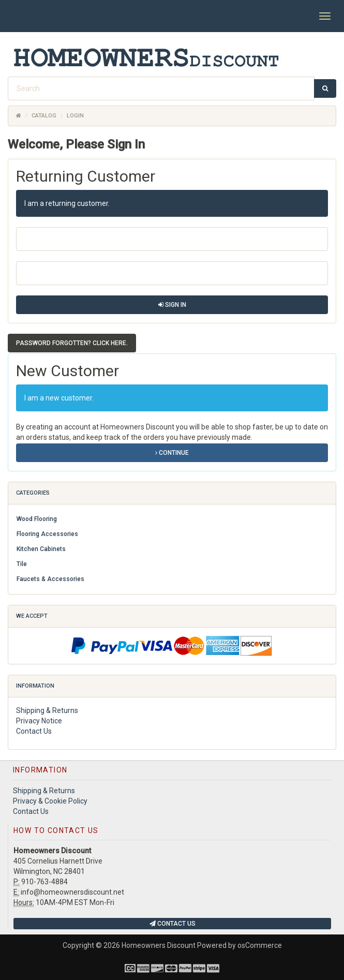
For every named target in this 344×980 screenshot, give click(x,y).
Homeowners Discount (159, 945)
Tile (22, 564)
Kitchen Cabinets (41, 549)
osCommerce (260, 945)
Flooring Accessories (47, 534)
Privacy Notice (39, 721)
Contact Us (34, 731)
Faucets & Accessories (50, 579)
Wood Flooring (37, 519)
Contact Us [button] (173, 924)
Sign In (172, 305)
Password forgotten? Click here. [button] (72, 343)
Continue (172, 453)
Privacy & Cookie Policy (50, 801)
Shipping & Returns (47, 710)
